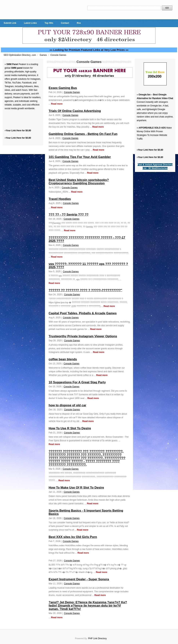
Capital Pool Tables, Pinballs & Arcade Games (83, 313)
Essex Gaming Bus (63, 88)
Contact (65, 23)
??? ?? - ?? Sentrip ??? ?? (69, 215)
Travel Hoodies (60, 199)
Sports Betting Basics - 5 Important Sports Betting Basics (86, 512)
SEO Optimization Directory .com (20, 55)
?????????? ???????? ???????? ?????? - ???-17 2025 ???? (87, 239)
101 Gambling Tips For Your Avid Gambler (80, 157)
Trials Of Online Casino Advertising (75, 111)
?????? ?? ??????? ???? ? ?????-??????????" (85, 290)
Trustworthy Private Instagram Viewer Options (83, 336)
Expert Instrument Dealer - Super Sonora (79, 579)
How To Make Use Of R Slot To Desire (76, 488)
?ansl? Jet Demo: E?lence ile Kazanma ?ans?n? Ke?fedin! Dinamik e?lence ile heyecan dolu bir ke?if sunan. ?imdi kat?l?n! (88, 606)
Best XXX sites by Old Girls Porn (73, 537)
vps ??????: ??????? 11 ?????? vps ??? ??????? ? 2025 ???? (88, 266)
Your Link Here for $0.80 (18, 131)
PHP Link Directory (97, 638)
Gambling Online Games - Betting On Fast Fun (83, 134)
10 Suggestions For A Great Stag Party (77, 382)
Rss (79, 23)
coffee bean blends (63, 359)
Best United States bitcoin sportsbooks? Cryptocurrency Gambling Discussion (79, 182)
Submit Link (10, 23)
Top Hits (49, 23)
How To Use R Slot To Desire (70, 428)
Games (43, 55)
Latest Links (30, 23)
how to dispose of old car (67, 405)
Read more (57, 104)
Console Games (58, 55)
